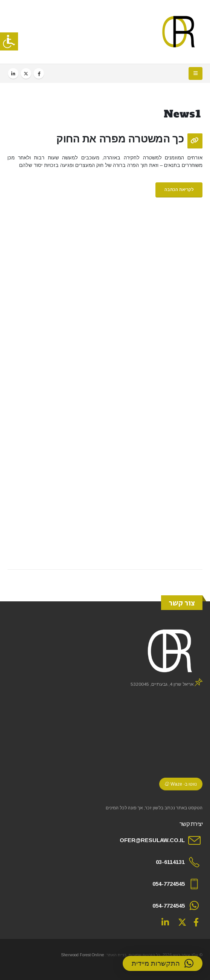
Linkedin (165, 922)
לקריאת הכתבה (179, 190)
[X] (26, 73)
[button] (196, 73)
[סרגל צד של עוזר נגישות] (9, 41)
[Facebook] (39, 73)
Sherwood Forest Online (83, 955)
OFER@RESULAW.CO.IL (152, 840)
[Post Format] (195, 141)
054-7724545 (169, 884)
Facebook (196, 922)
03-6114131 (170, 862)
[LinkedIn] (13, 73)
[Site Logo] (179, 32)
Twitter (182, 922)
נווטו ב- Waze (181, 784)
